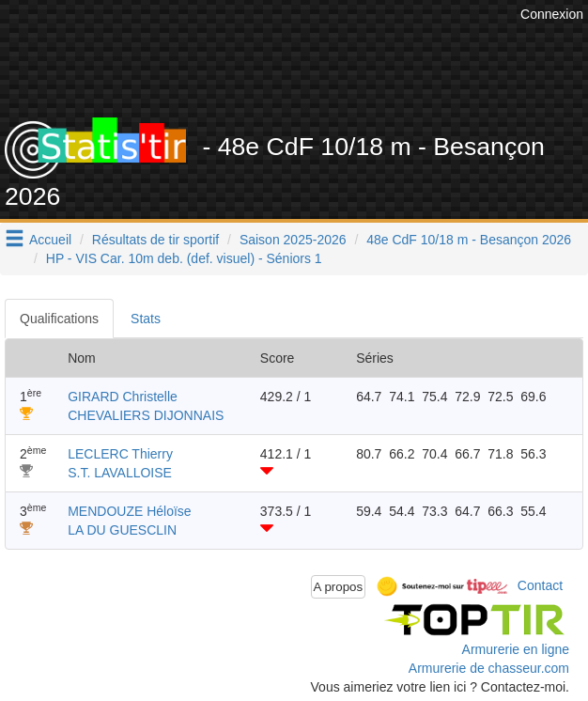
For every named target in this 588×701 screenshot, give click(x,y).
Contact (540, 585)
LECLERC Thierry (120, 454)
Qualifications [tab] (59, 319)
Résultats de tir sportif (155, 240)
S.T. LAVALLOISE (120, 473)
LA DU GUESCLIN (122, 530)
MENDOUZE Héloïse (129, 511)
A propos (339, 587)
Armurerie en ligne (516, 649)
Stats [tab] (146, 319)
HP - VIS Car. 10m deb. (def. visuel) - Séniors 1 (184, 258)
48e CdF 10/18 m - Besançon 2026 (469, 240)
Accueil (50, 240)
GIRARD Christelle (123, 397)
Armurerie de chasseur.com (489, 668)
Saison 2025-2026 (293, 240)
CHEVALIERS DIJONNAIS (146, 415)
